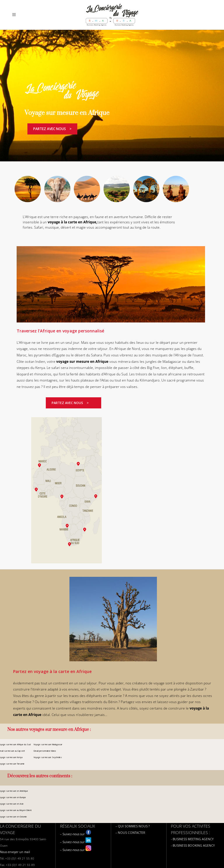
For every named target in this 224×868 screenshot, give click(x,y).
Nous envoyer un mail (15, 852)
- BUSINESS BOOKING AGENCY (193, 845)
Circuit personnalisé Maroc (45, 751)
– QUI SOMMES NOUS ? (133, 826)
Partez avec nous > (52, 129)
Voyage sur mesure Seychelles (48, 757)
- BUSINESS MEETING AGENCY (192, 839)
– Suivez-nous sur (76, 834)
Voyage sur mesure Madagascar (48, 744)
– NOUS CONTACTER (130, 833)
